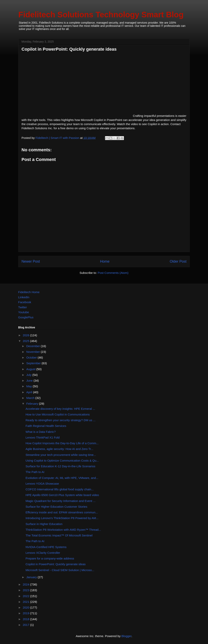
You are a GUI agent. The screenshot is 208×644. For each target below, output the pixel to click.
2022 (26, 596)
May (30, 386)
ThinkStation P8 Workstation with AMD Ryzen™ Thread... (63, 530)
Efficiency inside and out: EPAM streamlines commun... (62, 512)
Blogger (126, 636)
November (33, 352)
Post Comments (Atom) (113, 273)
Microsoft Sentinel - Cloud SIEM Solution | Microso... (60, 570)
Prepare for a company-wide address (50, 558)
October (32, 357)
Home (105, 261)
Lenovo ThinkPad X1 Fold (43, 437)
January (32, 577)
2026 (26, 335)
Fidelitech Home (29, 292)
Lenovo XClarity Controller (43, 553)
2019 (26, 613)
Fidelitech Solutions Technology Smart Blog (101, 15)
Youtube (24, 312)
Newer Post (31, 261)
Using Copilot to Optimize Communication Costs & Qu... (62, 460)
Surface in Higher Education (44, 524)
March (31, 398)
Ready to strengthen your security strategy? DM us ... (61, 420)
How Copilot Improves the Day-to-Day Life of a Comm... (62, 443)
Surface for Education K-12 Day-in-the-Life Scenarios (61, 466)
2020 (26, 607)
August (31, 369)
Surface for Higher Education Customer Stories (57, 507)
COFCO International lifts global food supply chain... (60, 489)
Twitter (22, 307)
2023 (26, 590)
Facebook (25, 302)
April (30, 392)
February (33, 404)
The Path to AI (35, 472)
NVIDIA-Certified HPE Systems (46, 547)
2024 (26, 584)
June (30, 381)
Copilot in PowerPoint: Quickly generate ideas (56, 564)
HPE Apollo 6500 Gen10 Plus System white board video (62, 495)
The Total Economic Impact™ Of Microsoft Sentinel (59, 535)
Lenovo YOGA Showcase (42, 484)
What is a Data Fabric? (41, 432)
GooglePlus (26, 317)
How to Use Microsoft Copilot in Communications (58, 414)
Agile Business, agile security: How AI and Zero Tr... (60, 449)
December (33, 346)
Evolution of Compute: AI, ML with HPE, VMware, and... (62, 478)
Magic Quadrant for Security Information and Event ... (61, 501)
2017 (26, 625)
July (29, 375)
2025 (26, 341)
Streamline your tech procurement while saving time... (61, 455)
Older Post (178, 261)
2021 (26, 602)
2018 (26, 619)
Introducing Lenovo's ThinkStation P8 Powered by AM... (62, 518)
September (34, 363)
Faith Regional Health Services (46, 426)
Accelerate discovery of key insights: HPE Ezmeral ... (60, 409)
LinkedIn (24, 297)
